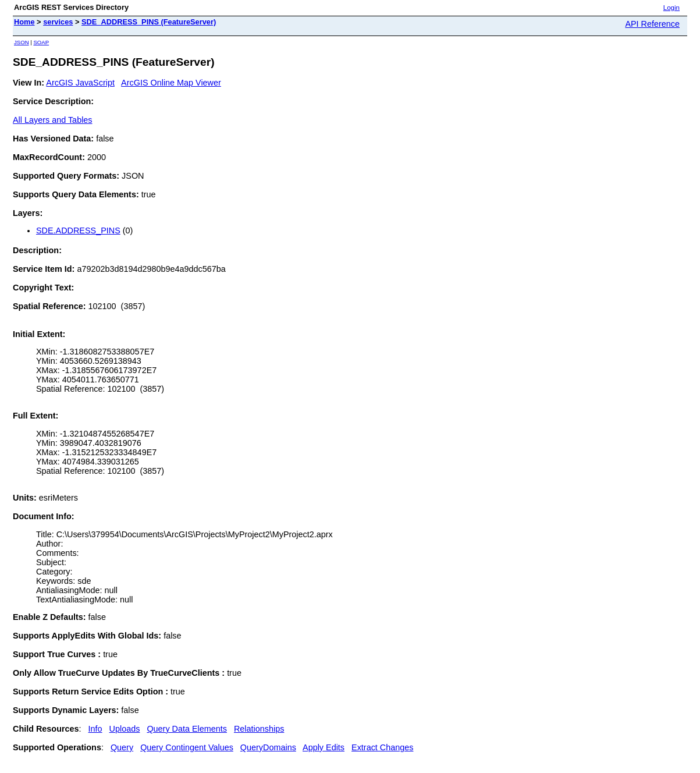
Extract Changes (382, 747)
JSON (22, 42)
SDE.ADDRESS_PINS (78, 231)
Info (95, 729)
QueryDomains (268, 747)
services (58, 22)
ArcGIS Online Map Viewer (171, 83)
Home (24, 22)
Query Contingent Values (187, 747)
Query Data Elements (187, 729)
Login (671, 8)
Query (122, 747)
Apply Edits (324, 747)
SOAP (41, 42)
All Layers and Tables (53, 120)
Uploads (125, 729)
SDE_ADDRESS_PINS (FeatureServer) (149, 22)
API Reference (652, 24)
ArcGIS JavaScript (80, 83)
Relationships (259, 729)
